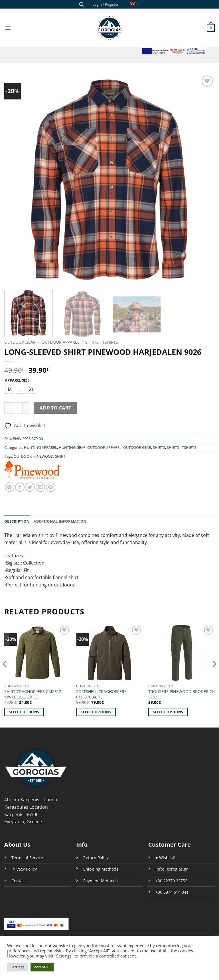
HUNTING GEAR (72, 447)
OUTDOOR (23, 456)
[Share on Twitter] (30, 487)
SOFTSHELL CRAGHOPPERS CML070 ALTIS (101, 694)
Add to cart (55, 408)
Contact (19, 881)
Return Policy (96, 858)
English (135, 4)
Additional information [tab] (60, 521)
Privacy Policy (24, 869)
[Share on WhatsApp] (10, 487)
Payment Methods (101, 881)
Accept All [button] (42, 967)
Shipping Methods (101, 869)
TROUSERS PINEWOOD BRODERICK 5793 (182, 694)
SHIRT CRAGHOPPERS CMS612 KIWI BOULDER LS (33, 694)
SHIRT (60, 456)
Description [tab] (17, 521)
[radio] (10, 389)
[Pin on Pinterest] (51, 487)
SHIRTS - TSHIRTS (102, 342)
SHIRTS (159, 447)
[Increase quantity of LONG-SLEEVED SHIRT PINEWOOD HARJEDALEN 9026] (26, 408)
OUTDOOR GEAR (20, 342)
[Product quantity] (17, 408)
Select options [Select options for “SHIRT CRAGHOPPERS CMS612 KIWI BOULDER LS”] (24, 712)
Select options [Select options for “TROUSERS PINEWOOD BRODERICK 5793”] (168, 712)
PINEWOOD (43, 456)
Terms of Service (27, 858)
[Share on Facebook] (20, 487)
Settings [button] (17, 967)
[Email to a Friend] (40, 487)
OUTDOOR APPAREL (60, 342)
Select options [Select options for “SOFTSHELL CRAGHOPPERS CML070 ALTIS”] (96, 712)
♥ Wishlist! (165, 858)
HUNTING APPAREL (40, 447)
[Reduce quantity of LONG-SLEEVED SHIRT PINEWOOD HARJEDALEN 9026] (8, 408)
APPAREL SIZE (17, 380)
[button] (82, 4)
